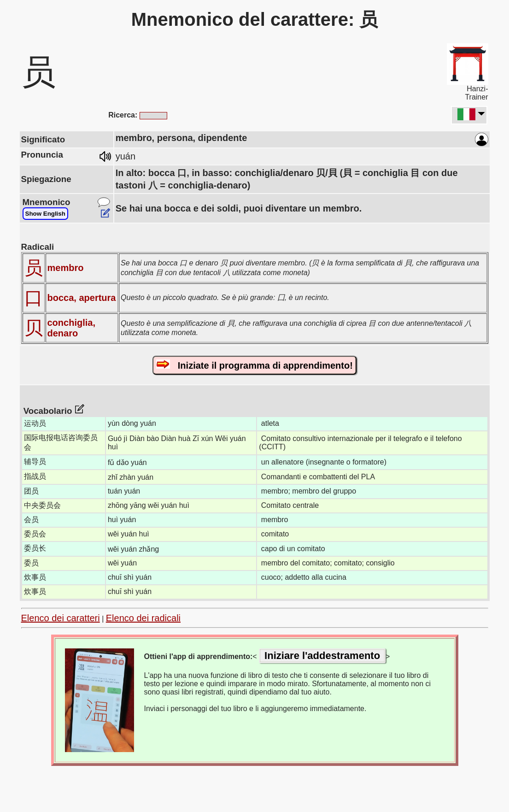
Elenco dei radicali (143, 618)
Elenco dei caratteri (61, 618)
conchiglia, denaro (71, 328)
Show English (45, 214)
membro (66, 268)
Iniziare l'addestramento (322, 656)
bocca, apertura (82, 298)
